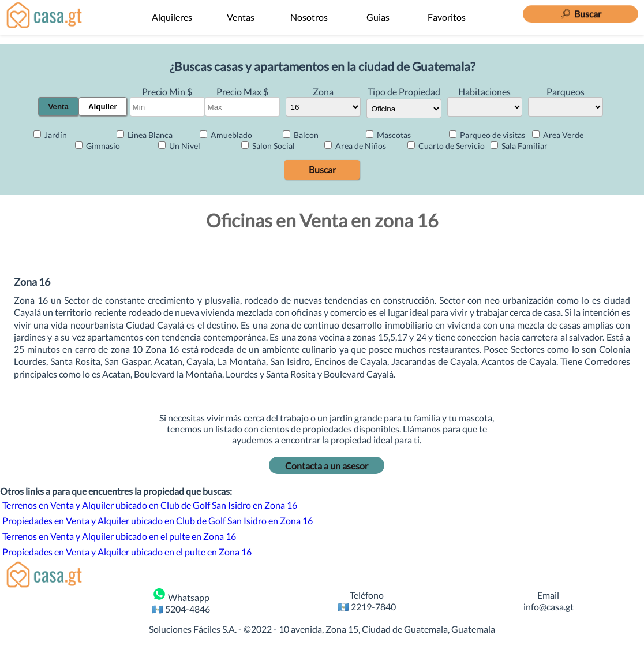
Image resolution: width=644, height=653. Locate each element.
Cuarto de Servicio (446, 146)
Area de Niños (355, 146)
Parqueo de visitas (487, 135)
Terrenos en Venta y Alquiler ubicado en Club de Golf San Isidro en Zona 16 (150, 505)
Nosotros (309, 17)
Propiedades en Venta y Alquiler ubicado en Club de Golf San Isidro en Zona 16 (158, 520)
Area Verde (558, 135)
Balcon (301, 135)
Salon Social (268, 146)
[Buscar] (581, 11)
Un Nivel (179, 146)
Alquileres (172, 17)
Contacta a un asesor (327, 466)
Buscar (322, 169)
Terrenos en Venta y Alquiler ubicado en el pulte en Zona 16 (119, 536)
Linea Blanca (145, 135)
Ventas (241, 17)
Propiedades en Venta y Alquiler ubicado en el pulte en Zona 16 (127, 552)
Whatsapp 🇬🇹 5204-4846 (181, 600)
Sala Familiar (519, 146)
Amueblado (226, 135)
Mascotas (388, 135)
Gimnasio (98, 146)
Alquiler (103, 107)
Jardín (50, 135)
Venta (58, 107)
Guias (378, 17)
